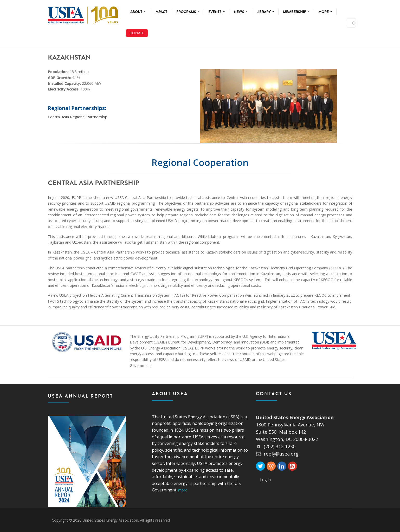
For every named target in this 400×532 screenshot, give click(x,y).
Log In (265, 480)
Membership (296, 12)
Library (265, 12)
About (138, 12)
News (241, 12)
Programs (188, 12)
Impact (161, 12)
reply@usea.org (277, 454)
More (325, 12)
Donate (137, 33)
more (183, 490)
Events (217, 12)
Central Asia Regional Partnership (78, 117)
